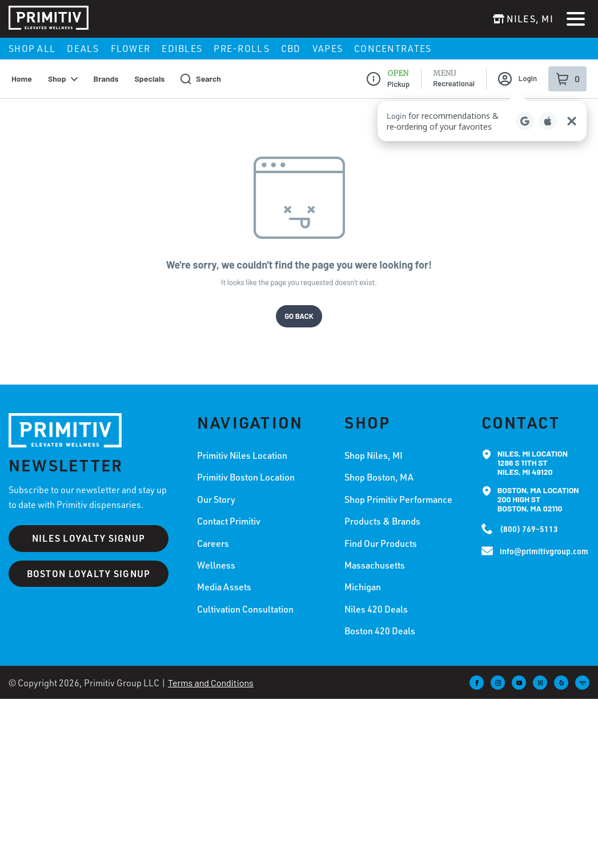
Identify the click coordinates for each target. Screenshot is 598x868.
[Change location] (523, 19)
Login (517, 69)
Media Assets (224, 577)
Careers (213, 533)
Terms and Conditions (211, 672)
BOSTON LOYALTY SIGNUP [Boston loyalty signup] (89, 563)
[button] (482, 111)
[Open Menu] (576, 19)
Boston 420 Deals (380, 621)
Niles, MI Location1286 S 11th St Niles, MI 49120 (533, 453)
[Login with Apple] (548, 111)
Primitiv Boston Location (246, 467)
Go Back (299, 305)
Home (22, 68)
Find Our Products (381, 533)
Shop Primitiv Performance (398, 489)
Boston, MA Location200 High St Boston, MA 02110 (538, 489)
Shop (63, 68)
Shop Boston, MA (379, 467)
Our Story (216, 489)
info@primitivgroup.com (544, 541)
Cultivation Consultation (245, 598)
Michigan (363, 577)
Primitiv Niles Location (242, 445)
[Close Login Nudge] (572, 111)
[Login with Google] (525, 111)
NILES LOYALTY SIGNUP (89, 528)
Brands (106, 68)
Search (201, 68)
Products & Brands (382, 511)
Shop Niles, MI (374, 445)
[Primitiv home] (65, 419)
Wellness (216, 555)
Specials (150, 68)
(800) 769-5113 (529, 519)
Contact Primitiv (229, 511)
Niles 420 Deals (376, 598)
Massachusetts (375, 555)
